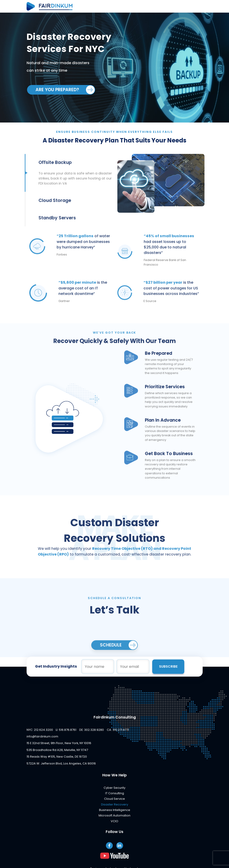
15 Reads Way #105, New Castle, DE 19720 (57, 757)
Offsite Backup (55, 171)
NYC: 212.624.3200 (40, 730)
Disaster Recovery (115, 805)
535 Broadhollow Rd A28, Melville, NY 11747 (57, 750)
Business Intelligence (115, 810)
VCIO (114, 821)
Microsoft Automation (114, 816)
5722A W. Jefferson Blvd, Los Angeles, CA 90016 (61, 763)
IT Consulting (115, 793)
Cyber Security (114, 788)
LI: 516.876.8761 (66, 730)
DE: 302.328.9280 (92, 730)
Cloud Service (114, 799)
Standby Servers (57, 227)
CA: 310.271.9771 (118, 730)
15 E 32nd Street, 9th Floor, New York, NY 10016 (59, 743)
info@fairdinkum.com (42, 737)
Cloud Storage (55, 209)
